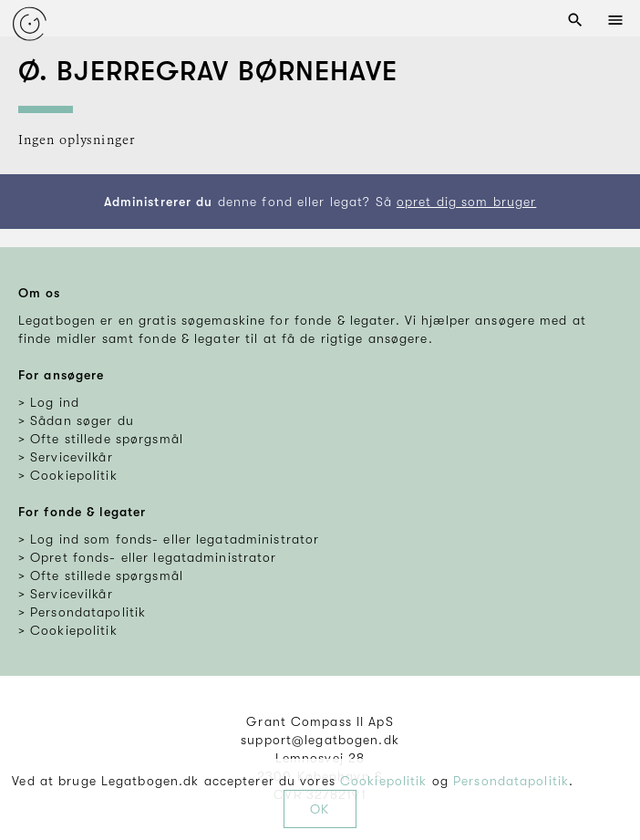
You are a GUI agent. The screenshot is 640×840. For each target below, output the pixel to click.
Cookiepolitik (384, 781)
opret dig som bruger (466, 202)
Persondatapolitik (511, 781)
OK (320, 809)
